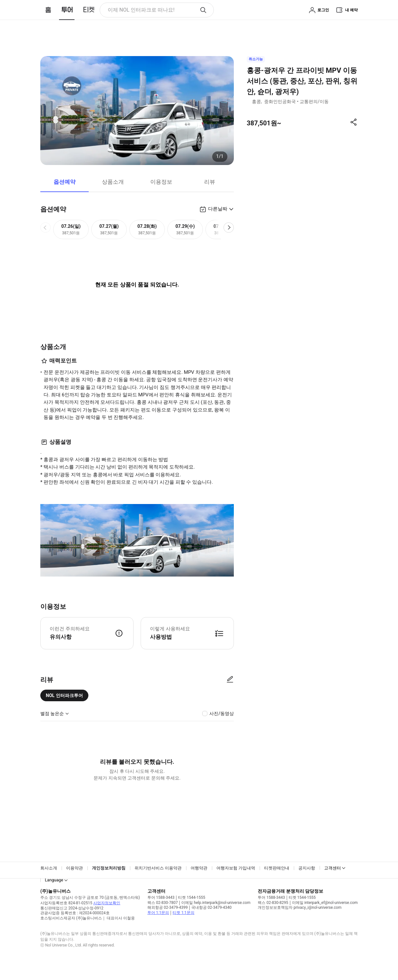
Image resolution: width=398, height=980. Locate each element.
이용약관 (75, 884)
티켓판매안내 (277, 884)
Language (54, 896)
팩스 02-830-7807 (163, 918)
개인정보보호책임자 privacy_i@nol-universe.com (299, 923)
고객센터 (333, 884)
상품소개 (113, 198)
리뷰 (210, 198)
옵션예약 (65, 198)
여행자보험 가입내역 (236, 884)
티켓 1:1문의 (183, 928)
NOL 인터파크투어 (64, 711)
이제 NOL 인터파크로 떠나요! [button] (132, 11)
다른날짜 (218, 225)
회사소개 (49, 884)
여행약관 (199, 884)
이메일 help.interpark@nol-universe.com (216, 918)
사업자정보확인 (107, 919)
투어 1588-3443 (161, 913)
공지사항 (307, 884)
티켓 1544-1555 (192, 913)
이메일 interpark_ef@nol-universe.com (325, 918)
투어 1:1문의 (158, 928)
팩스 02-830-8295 (273, 918)
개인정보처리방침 (109, 884)
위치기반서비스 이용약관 (158, 884)
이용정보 (161, 198)
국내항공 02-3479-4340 (211, 923)
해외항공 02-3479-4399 (168, 923)
